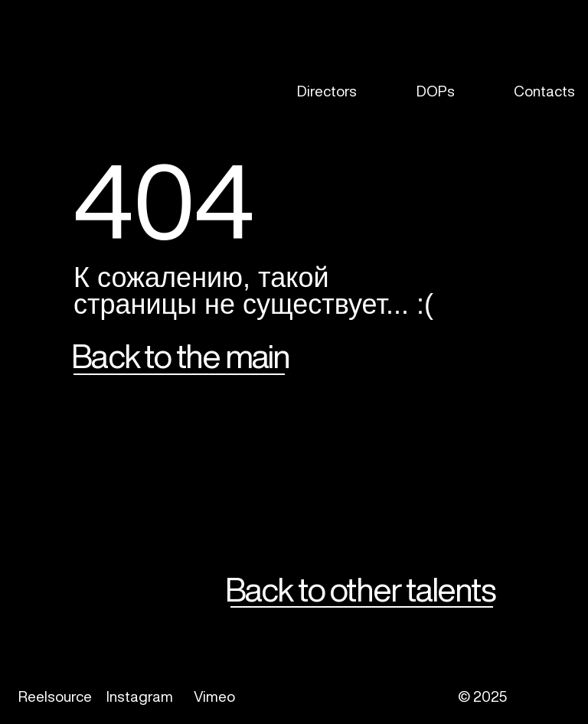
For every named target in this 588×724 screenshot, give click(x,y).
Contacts (544, 91)
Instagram (140, 696)
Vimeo (214, 696)
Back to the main (180, 355)
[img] (44, 91)
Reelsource (55, 696)
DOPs (436, 91)
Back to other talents (360, 589)
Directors (327, 91)
